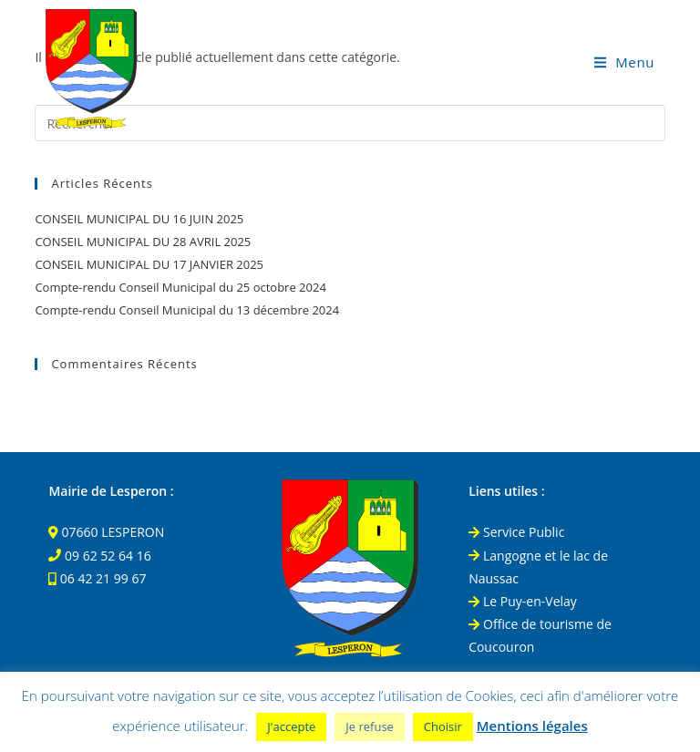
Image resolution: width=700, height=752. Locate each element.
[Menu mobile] (624, 62)
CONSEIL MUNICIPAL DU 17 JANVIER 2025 (149, 264)
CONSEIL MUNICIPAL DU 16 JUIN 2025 (139, 219)
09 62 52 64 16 (108, 556)
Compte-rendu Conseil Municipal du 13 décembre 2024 (187, 310)
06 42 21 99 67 (103, 578)
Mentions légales (532, 726)
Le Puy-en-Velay (523, 601)
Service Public (516, 532)
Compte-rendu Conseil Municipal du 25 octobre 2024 (180, 287)
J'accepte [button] (291, 726)
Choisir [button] (443, 726)
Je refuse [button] (370, 726)
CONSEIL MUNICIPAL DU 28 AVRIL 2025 (143, 242)
